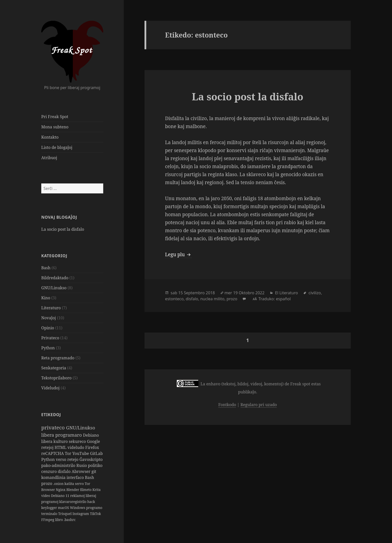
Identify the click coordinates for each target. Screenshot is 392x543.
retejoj (48, 447)
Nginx (61, 490)
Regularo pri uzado (259, 405)
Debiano (91, 435)
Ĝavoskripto (91, 459)
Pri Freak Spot (55, 117)
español (283, 299)
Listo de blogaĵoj (57, 147)
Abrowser (81, 471)
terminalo (50, 514)
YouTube (81, 453)
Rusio (82, 465)
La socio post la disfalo (63, 229)
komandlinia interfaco (63, 477)
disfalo (65, 471)
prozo (47, 483)
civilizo (315, 293)
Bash (46, 268)
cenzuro (49, 471)
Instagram (81, 514)
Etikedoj (51, 415)
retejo (73, 459)
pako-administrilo (59, 465)
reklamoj (78, 496)
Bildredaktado (55, 278)
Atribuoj (49, 158)
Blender (73, 490)
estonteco (174, 299)
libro (59, 520)
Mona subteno (55, 127)
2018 (210, 293)
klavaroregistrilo (73, 502)
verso (61, 459)
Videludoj (50, 388)
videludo (76, 447)
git (94, 471)
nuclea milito (212, 299)
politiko (95, 465)
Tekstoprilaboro (56, 378)
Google (93, 441)
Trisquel (65, 514)
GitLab (96, 453)
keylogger (50, 508)
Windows (78, 508)
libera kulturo (55, 441)
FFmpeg (48, 520)
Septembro (194, 293)
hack (91, 502)
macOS (64, 508)
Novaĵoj (49, 318)
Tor (68, 453)
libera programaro (62, 435)
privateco (54, 427)
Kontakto (50, 137)
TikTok (95, 514)
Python (48, 348)
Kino (46, 298)
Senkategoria (54, 368)
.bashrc (70, 520)
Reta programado (58, 358)
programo (94, 508)
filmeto (86, 490)
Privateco (50, 338)
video (46, 496)
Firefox (92, 447)
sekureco (78, 441)
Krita (97, 490)
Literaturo (51, 308)
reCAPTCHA (53, 453)
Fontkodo (227, 405)
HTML (61, 447)
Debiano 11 (60, 496)
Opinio (48, 328)
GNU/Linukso (54, 288)
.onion (59, 484)
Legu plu (178, 254)
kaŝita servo (75, 484)
